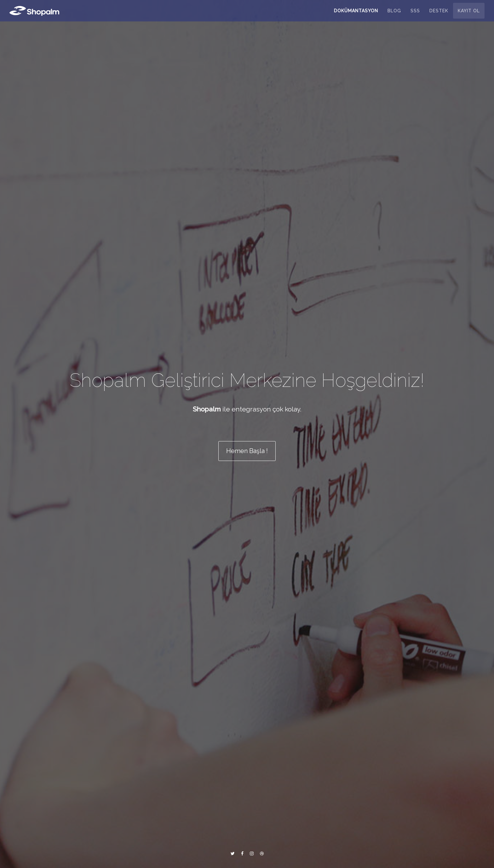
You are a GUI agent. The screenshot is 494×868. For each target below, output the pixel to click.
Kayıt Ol (469, 14)
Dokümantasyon (356, 14)
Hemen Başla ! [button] (247, 451)
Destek (439, 14)
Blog (394, 14)
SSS (415, 14)
